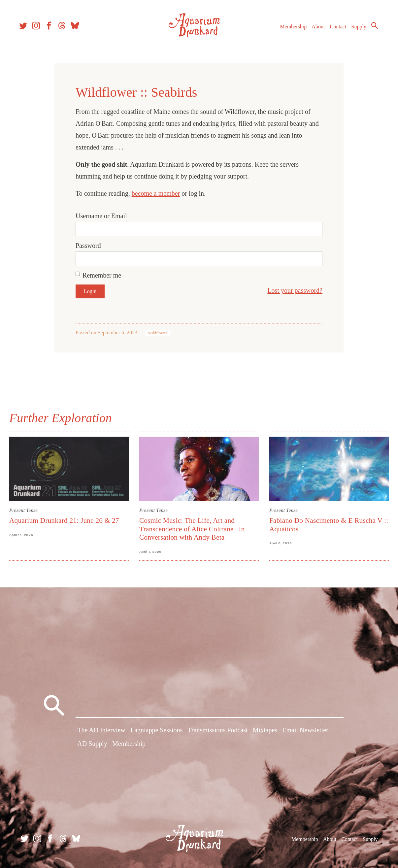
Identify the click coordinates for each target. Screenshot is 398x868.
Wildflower (157, 333)
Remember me (102, 275)
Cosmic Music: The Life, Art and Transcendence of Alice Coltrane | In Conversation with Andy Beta (192, 529)
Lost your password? (295, 290)
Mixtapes (265, 731)
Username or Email (101, 216)
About (315, 29)
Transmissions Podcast (217, 731)
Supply (356, 29)
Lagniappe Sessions (156, 731)
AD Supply (92, 745)
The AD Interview (101, 731)
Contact (335, 29)
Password (88, 246)
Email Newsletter (305, 731)
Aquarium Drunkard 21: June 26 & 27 (66, 520)
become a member (156, 193)
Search (372, 28)
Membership (290, 29)
